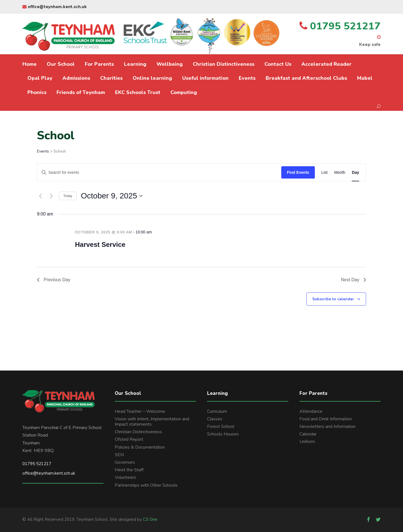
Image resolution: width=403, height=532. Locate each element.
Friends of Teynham (81, 92)
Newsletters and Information (327, 426)
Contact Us (278, 64)
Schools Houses (223, 434)
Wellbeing (170, 64)
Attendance (311, 411)
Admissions (76, 78)
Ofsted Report (129, 439)
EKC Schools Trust (138, 92)
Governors (125, 462)
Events (247, 78)
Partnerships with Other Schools (146, 485)
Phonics (37, 92)
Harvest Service (100, 244)
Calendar (308, 434)
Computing (184, 92)
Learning (135, 64)
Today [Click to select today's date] (68, 196)
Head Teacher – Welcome (140, 411)
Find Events (298, 172)
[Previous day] (40, 196)
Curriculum (217, 411)
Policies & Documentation (140, 447)
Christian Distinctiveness (224, 64)
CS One (150, 519)
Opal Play (40, 78)
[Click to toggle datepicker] (112, 196)
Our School (61, 64)
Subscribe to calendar (333, 299)
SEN (119, 455)
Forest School (221, 426)
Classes (215, 419)
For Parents (99, 64)
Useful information (205, 78)
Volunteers (125, 477)
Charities (111, 78)
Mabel (365, 78)
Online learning (152, 78)
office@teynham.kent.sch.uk (55, 7)
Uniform (307, 442)
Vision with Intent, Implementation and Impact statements (152, 422)
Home (30, 64)
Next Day (353, 280)
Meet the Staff (129, 470)
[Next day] (51, 196)
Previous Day (54, 280)
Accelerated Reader (326, 64)
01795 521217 (37, 464)
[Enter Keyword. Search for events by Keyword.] (159, 173)
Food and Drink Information (326, 419)
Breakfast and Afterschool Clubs (306, 78)
